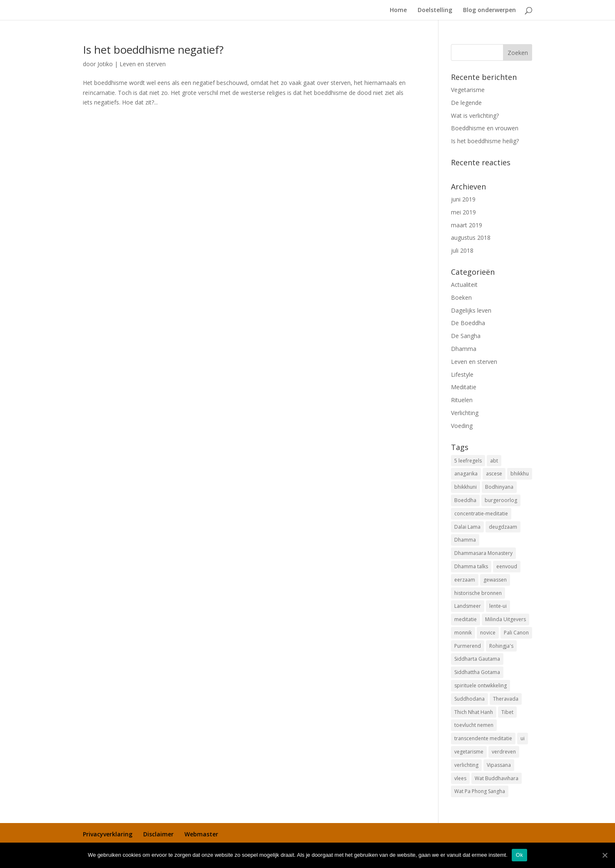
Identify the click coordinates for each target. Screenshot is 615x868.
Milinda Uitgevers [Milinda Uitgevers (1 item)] (505, 619)
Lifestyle (462, 374)
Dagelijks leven (471, 310)
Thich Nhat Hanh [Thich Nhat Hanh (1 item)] (474, 712)
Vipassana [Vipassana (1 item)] (499, 765)
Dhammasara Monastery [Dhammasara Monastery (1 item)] (483, 553)
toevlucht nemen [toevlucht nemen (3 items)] (474, 725)
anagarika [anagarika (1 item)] (466, 474)
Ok (519, 855)
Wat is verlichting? (475, 116)
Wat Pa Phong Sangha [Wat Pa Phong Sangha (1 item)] (480, 791)
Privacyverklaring (108, 834)
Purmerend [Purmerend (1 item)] (468, 646)
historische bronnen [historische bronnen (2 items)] (478, 593)
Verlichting (465, 413)
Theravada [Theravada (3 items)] (506, 699)
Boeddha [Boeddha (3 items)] (465, 500)
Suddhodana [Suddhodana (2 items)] (469, 699)
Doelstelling (435, 10)
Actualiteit (464, 285)
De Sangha (466, 336)
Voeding (462, 426)
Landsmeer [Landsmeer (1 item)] (468, 606)
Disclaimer (158, 834)
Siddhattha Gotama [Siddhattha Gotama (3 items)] (477, 672)
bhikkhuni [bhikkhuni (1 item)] (466, 487)
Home (398, 10)
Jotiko (105, 64)
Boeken (461, 297)
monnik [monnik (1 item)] (463, 633)
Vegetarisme (468, 90)
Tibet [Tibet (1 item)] (507, 712)
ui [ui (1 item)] (523, 738)
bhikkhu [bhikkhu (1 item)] (520, 474)
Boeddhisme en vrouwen (485, 128)
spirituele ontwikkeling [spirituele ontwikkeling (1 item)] (481, 685)
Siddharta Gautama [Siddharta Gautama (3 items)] (477, 659)
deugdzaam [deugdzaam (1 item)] (503, 527)
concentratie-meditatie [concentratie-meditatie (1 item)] (481, 514)
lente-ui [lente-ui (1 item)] (498, 606)
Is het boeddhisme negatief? (153, 50)
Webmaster (201, 834)
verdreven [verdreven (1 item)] (504, 752)
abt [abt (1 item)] (494, 461)
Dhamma (464, 349)
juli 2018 (462, 250)
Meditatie (464, 387)
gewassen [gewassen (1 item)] (495, 580)
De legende (466, 103)
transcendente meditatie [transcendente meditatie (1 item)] (483, 738)
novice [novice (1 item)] (488, 633)
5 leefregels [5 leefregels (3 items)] (468, 461)
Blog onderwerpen (489, 10)
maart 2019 (467, 225)
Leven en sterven (143, 64)
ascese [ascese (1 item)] (494, 474)
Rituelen (462, 400)
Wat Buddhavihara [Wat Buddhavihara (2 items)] (497, 778)
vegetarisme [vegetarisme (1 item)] (469, 752)
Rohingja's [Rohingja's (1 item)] (501, 646)
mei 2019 (463, 212)
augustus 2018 (471, 238)
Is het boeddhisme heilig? (485, 141)
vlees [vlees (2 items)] (460, 778)
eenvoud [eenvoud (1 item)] (507, 566)
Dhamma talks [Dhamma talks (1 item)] (471, 566)
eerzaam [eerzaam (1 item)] (465, 580)
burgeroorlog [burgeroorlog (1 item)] (501, 500)
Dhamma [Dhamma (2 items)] (465, 540)
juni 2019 (463, 199)
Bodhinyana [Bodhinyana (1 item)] (499, 487)
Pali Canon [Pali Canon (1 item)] (516, 633)
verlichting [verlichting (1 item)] (466, 765)
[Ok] (605, 855)
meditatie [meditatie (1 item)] (466, 619)
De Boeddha (468, 323)
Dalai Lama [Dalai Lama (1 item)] (467, 527)
